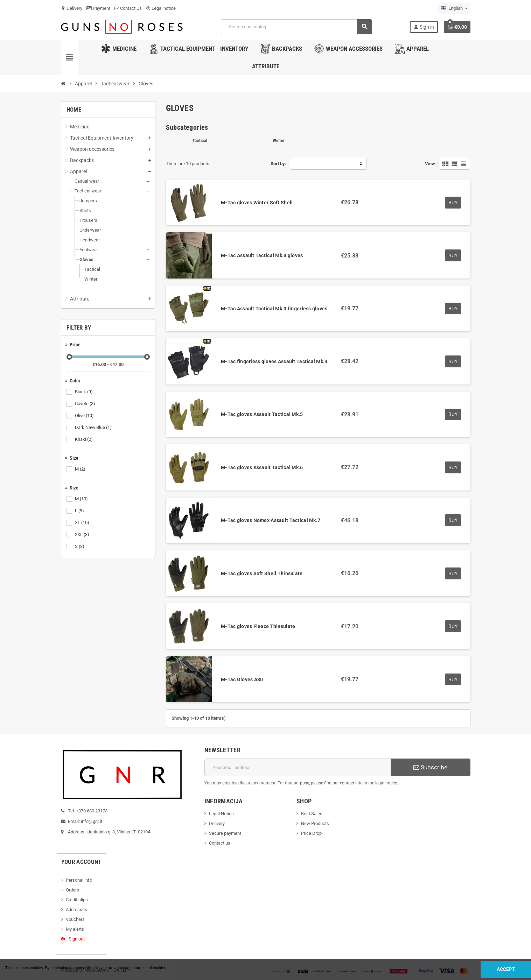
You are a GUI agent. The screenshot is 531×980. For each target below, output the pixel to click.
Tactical (200, 140)
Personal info (79, 880)
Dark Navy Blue (94, 428)
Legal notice (161, 8)
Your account (81, 862)
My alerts (75, 929)
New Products (315, 823)
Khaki (84, 439)
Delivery (72, 8)
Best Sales (312, 814)
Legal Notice (221, 814)
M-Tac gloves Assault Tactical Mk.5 (262, 414)
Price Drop (311, 833)
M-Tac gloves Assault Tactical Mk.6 (262, 467)
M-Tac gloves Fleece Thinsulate (258, 626)
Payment (98, 8)
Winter (279, 140)
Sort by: (278, 164)
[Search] (296, 27)
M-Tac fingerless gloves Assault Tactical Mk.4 (274, 361)
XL (83, 523)
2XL (83, 535)
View (430, 164)
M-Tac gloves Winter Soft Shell (257, 203)
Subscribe (430, 767)
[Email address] (298, 767)
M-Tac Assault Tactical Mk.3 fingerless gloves (274, 309)
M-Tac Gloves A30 (242, 679)
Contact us (220, 843)
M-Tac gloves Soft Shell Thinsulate (262, 573)
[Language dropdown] (454, 8)
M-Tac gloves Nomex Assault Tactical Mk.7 (271, 520)
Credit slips (77, 900)
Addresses (76, 910)
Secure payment (225, 833)
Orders (72, 890)
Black (84, 392)
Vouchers (75, 919)
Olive (85, 416)
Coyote (86, 404)
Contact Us (128, 8)
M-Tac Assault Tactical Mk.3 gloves (262, 255)
